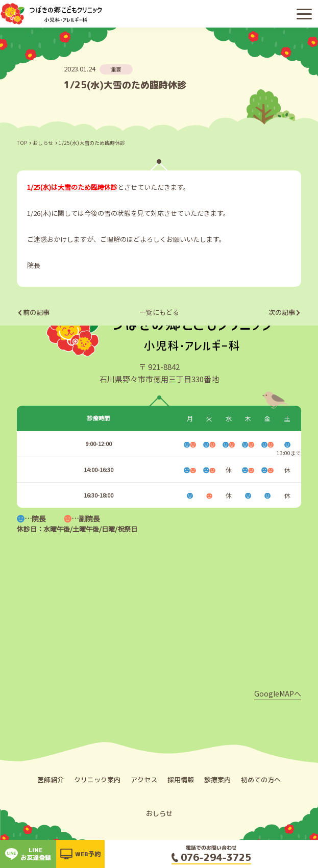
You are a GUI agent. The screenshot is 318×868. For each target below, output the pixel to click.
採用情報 (181, 780)
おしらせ (43, 143)
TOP (22, 143)
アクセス (144, 780)
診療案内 (217, 780)
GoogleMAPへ (278, 693)
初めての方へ (261, 780)
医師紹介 (51, 780)
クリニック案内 (97, 780)
